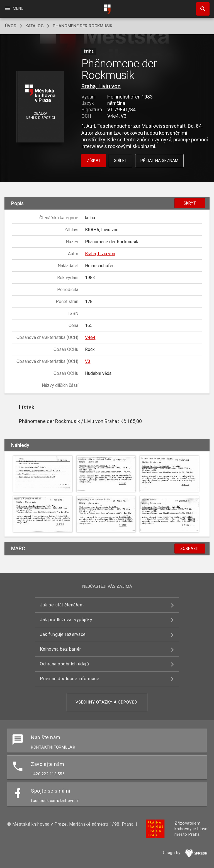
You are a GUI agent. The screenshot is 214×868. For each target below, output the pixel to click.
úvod (11, 26)
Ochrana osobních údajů (64, 664)
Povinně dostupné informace (70, 679)
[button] (40, 107)
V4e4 (90, 337)
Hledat (200, 6)
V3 (88, 361)
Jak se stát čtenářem (62, 605)
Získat (94, 161)
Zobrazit (190, 549)
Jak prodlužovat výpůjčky (66, 620)
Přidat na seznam (159, 161)
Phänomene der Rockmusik (82, 26)
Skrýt (190, 203)
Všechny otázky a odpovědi (107, 702)
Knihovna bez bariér (60, 649)
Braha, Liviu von (101, 86)
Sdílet (121, 161)
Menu (14, 8)
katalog (35, 26)
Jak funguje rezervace (63, 634)
